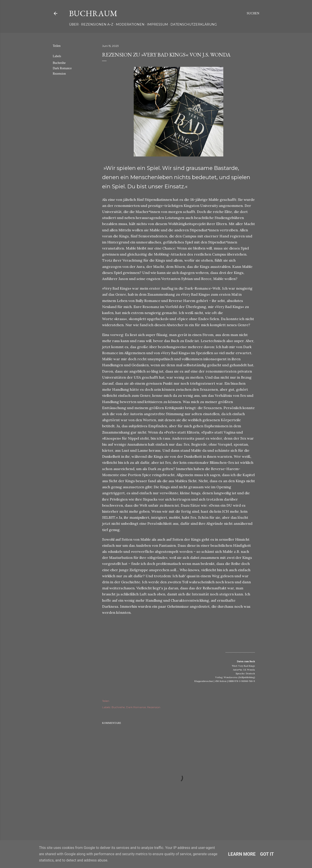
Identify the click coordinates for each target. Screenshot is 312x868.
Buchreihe (59, 63)
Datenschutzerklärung (194, 24)
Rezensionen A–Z (97, 24)
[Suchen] (253, 13)
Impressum (157, 24)
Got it (267, 854)
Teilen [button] (57, 46)
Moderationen (130, 24)
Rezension (59, 74)
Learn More (242, 854)
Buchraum (93, 13)
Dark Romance (62, 68)
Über (74, 24)
